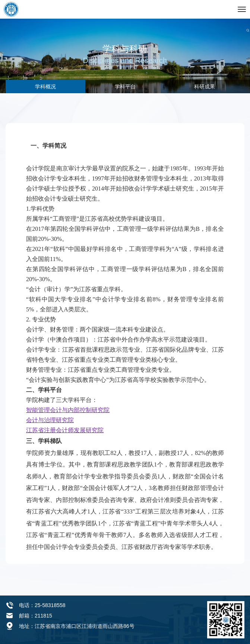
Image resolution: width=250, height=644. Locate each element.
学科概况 (45, 87)
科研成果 (205, 87)
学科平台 (125, 87)
